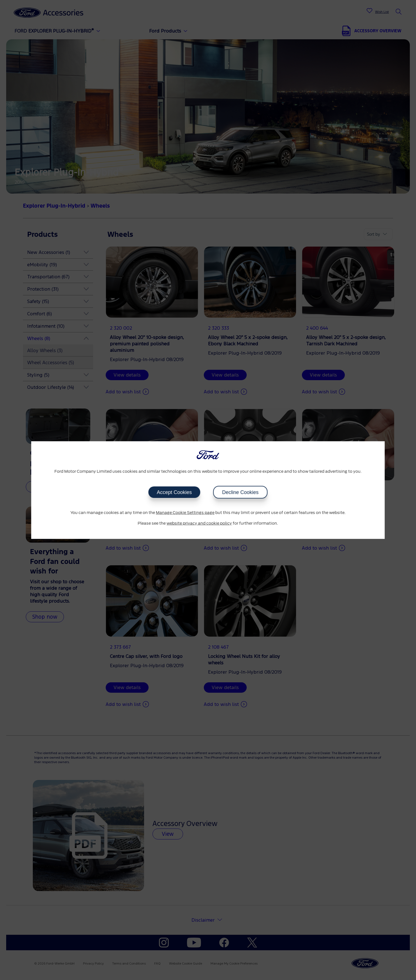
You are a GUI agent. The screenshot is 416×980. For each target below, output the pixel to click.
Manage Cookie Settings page (185, 513)
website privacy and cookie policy (199, 523)
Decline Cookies (240, 492)
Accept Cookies (174, 492)
